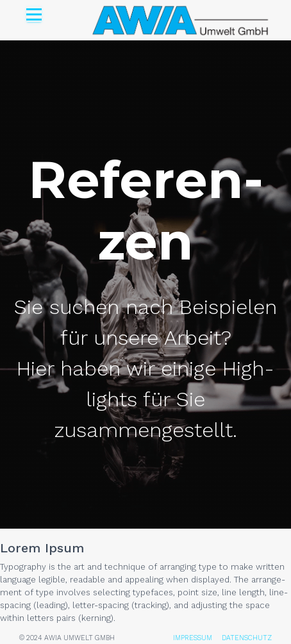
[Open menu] (34, 14)
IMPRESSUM (193, 638)
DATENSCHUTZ (247, 638)
